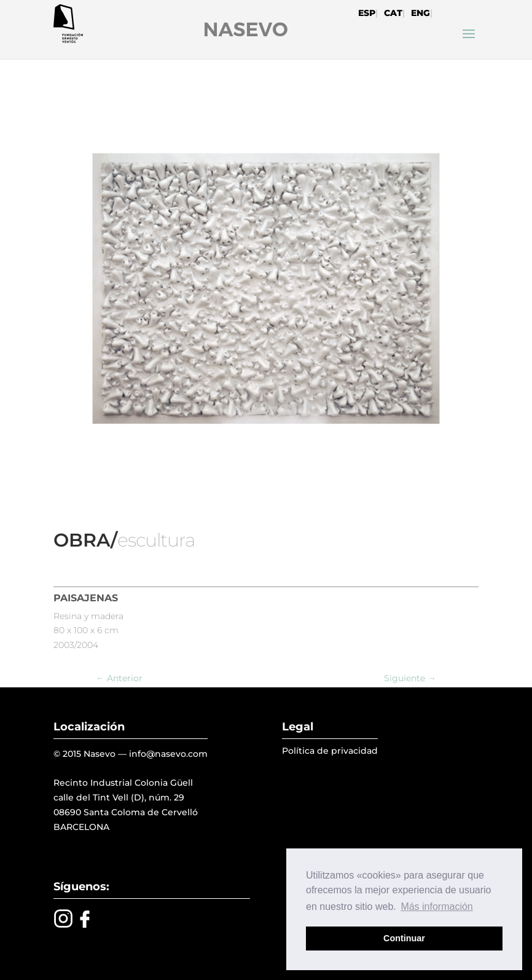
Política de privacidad (330, 751)
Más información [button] (436, 907)
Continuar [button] (404, 938)
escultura (156, 540)
